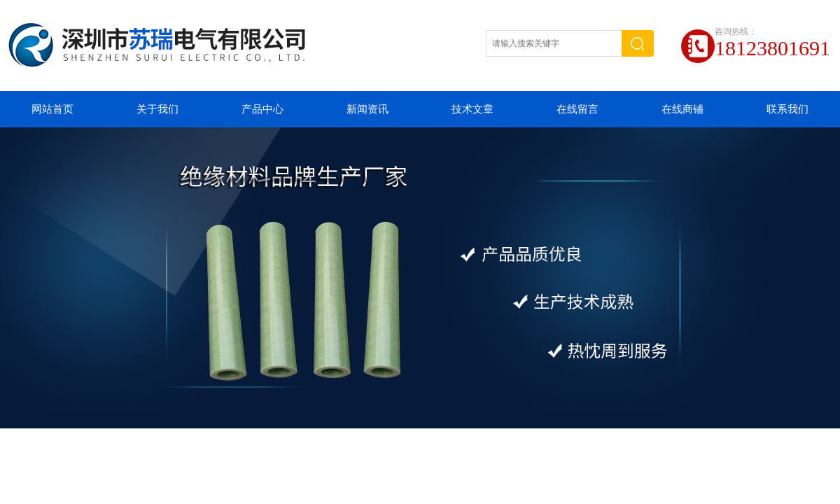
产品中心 (262, 109)
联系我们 (787, 109)
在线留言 (577, 109)
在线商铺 (682, 109)
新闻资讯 (367, 109)
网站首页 (52, 109)
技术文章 (472, 109)
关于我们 (157, 109)
